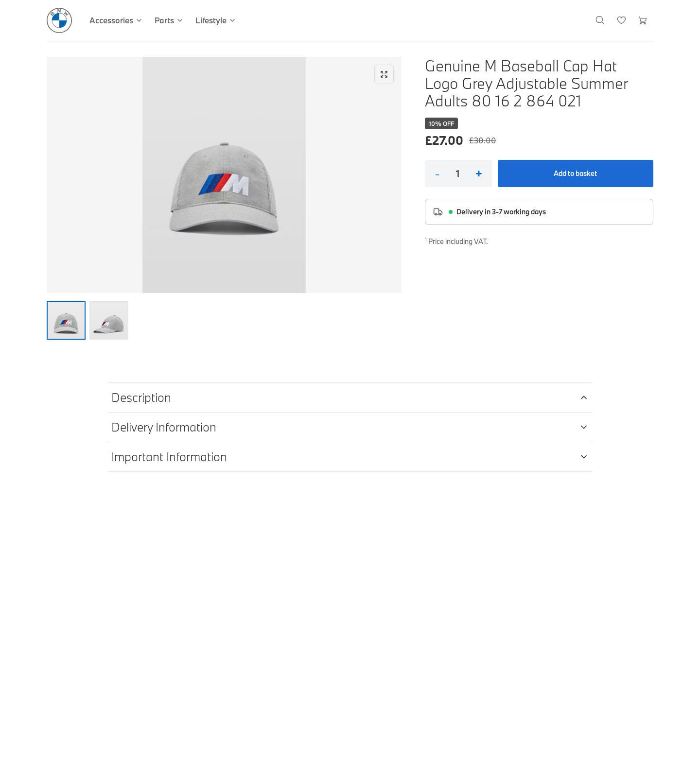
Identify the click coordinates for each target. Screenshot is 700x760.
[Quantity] (458, 173)
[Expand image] (224, 175)
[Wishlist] (621, 20)
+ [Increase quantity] (479, 173)
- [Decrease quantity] (437, 173)
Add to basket (575, 173)
